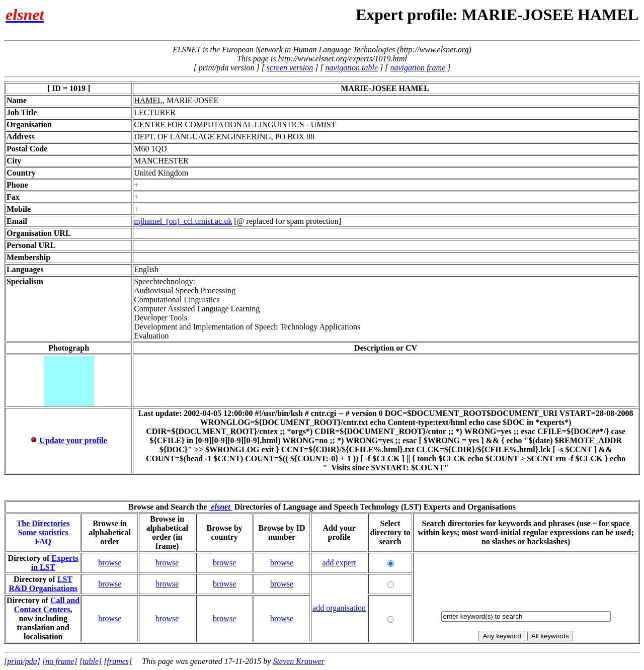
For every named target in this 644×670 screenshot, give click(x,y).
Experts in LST (55, 563)
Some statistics (43, 532)
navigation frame (418, 68)
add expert (339, 563)
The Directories (43, 523)
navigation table (352, 68)
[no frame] (60, 661)
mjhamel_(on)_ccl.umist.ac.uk (183, 221)
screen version (290, 68)
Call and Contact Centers (47, 605)
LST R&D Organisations (43, 584)
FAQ (43, 541)
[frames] (118, 661)
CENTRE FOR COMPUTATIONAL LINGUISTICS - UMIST (235, 124)
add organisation (339, 608)
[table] (91, 661)
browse (110, 563)
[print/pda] (22, 661)
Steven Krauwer (299, 661)
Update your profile (69, 440)
